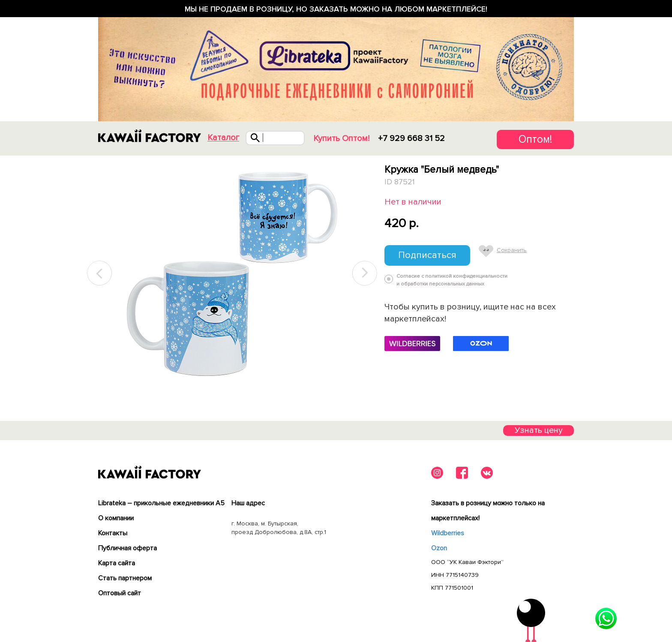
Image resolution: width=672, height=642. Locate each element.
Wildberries (448, 533)
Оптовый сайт (120, 593)
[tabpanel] (232, 273)
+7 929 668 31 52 (411, 138)
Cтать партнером (125, 578)
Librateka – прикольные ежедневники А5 (161, 503)
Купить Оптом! (341, 138)
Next (365, 273)
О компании (116, 518)
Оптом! (535, 139)
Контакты (113, 533)
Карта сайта (117, 563)
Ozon (439, 548)
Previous (100, 273)
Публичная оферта (127, 548)
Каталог (223, 138)
